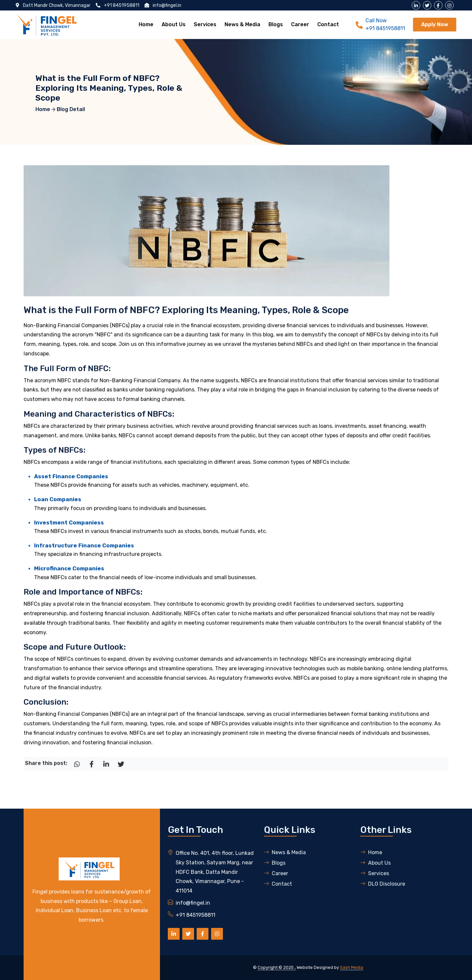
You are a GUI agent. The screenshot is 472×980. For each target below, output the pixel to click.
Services (205, 24)
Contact (328, 24)
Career (300, 24)
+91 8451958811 (385, 28)
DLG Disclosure (383, 884)
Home (146, 24)
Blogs (276, 24)
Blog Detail (71, 109)
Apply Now (435, 24)
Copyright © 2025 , (277, 967)
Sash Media (352, 967)
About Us (174, 24)
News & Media (242, 24)
